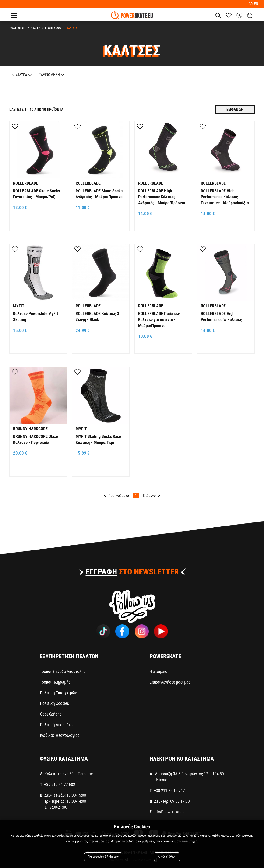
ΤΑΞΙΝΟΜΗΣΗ (52, 74)
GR (251, 4)
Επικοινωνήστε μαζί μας (170, 682)
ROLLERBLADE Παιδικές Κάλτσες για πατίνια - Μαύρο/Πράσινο (159, 319)
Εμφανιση (235, 109)
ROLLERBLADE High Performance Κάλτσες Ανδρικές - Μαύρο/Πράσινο (162, 196)
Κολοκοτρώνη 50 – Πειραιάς (69, 773)
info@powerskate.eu (171, 811)
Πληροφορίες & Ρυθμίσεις (104, 857)
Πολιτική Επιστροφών (58, 692)
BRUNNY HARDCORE (30, 428)
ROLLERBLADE (26, 183)
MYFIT (19, 306)
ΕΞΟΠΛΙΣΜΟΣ (52, 28)
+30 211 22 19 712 (169, 790)
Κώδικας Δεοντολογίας (60, 735)
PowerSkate (18, 28)
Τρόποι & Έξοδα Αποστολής (63, 671)
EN (256, 4)
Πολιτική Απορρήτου (57, 724)
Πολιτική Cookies (54, 703)
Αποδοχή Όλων (167, 857)
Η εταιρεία (158, 671)
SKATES (35, 28)
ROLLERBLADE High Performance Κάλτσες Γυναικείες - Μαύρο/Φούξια (225, 196)
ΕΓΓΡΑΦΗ (101, 572)
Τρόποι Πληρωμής (55, 682)
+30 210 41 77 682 (60, 784)
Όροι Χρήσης (51, 714)
